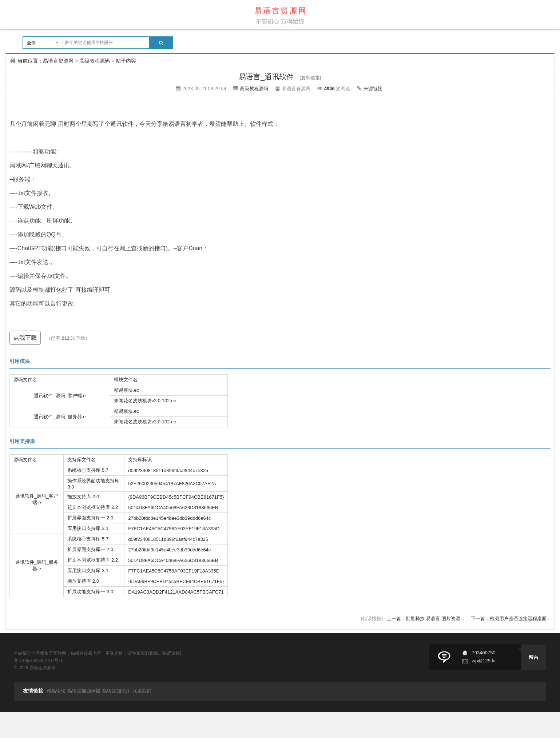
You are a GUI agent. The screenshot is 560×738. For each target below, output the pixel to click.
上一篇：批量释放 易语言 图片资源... (426, 619)
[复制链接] (310, 78)
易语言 (177, 124)
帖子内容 (126, 61)
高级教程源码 (95, 61)
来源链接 (373, 89)
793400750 (484, 653)
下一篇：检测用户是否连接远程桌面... (511, 619)
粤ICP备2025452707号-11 (39, 661)
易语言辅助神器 (84, 691)
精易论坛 (56, 691)
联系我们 (142, 691)
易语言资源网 (58, 61)
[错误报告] (372, 619)
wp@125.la (484, 661)
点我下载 (25, 338)
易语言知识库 (116, 691)
